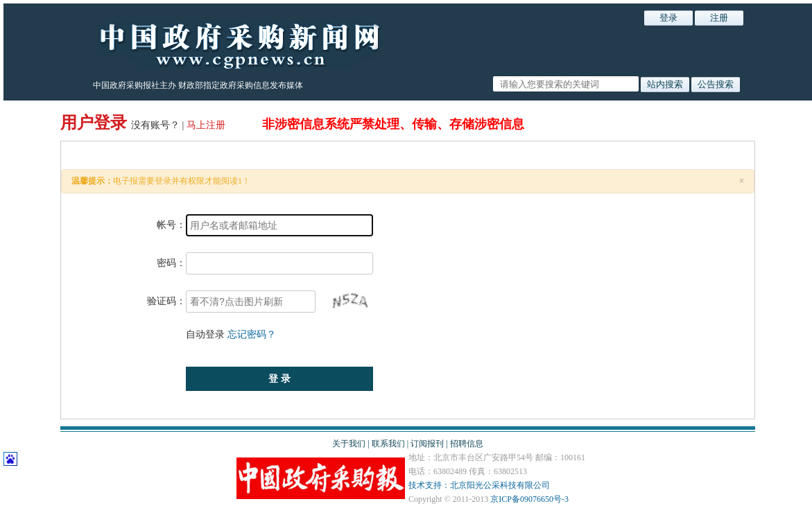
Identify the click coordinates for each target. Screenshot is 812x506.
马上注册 (207, 125)
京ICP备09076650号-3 (529, 499)
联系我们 (388, 444)
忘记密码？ (252, 334)
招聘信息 (467, 444)
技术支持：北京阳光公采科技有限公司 (479, 485)
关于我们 (349, 444)
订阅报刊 (427, 444)
